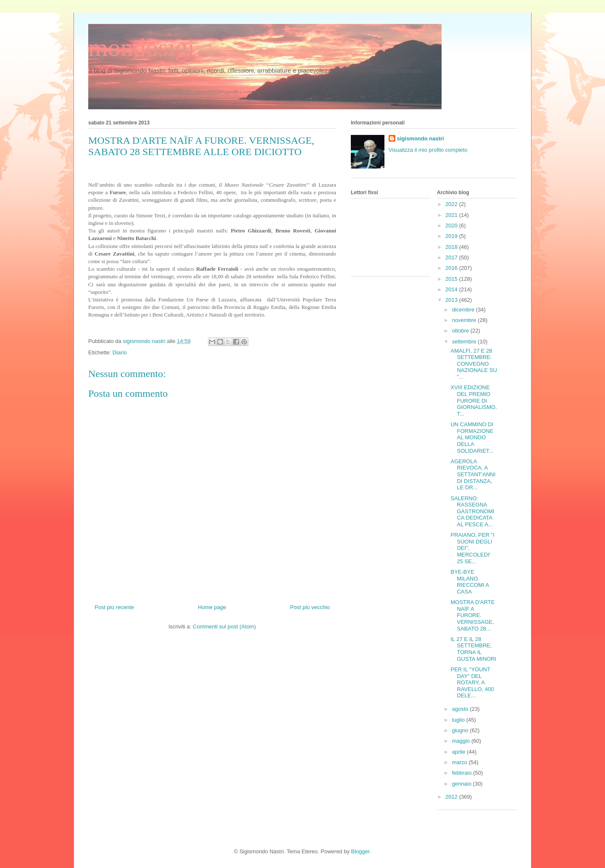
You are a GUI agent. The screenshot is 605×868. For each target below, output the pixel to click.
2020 (452, 226)
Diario (120, 352)
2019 (452, 236)
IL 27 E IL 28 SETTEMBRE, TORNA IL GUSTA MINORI (473, 649)
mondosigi (141, 47)
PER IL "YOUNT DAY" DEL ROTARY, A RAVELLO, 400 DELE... (472, 682)
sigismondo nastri (421, 139)
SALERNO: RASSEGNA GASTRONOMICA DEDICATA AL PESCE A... (472, 511)
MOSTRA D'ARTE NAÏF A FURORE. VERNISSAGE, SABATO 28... (472, 615)
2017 (452, 257)
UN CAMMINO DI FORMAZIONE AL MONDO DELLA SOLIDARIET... (472, 437)
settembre (465, 342)
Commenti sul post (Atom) (224, 627)
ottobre (461, 331)
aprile (459, 752)
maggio (462, 741)
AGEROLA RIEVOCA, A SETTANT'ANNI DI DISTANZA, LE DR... (473, 474)
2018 (452, 247)
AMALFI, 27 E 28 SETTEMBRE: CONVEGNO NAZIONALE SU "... (473, 364)
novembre (465, 320)
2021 (452, 215)
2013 (452, 300)
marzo (460, 762)
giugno (461, 730)
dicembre (464, 310)
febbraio (463, 773)
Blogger (360, 851)
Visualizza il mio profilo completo (428, 150)
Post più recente (114, 607)
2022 (452, 204)
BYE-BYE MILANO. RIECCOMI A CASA (470, 582)
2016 (452, 268)
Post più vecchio (310, 607)
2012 (452, 797)
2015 (452, 279)
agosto (461, 709)
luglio (459, 720)
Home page (212, 607)
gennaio (463, 784)
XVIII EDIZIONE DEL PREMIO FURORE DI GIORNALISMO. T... (473, 400)
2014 (452, 289)
